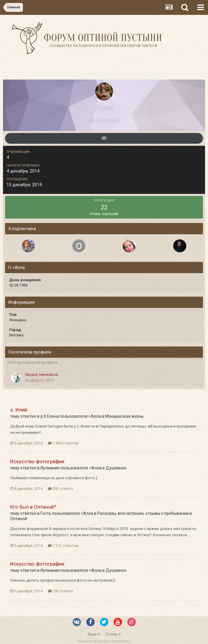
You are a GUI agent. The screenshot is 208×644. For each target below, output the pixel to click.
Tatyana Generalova (41, 375)
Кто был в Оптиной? (33, 507)
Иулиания (50, 468)
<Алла (95, 416)
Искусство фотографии (37, 461)
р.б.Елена (50, 416)
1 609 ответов (63, 443)
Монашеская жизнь (124, 416)
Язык (94, 634)
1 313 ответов (63, 546)
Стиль (113, 634)
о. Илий (19, 410)
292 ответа (60, 489)
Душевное (116, 468)
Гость (46, 513)
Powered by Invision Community (104, 641)
